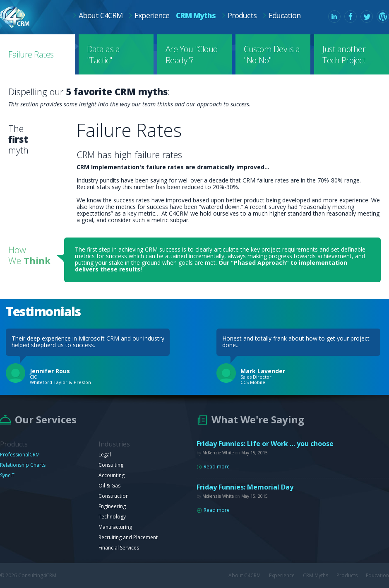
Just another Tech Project (344, 55)
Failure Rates (31, 54)
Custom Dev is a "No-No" (272, 55)
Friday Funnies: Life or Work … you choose (265, 444)
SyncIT (7, 475)
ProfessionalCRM (20, 455)
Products (242, 15)
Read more (217, 467)
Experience (152, 15)
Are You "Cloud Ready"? (192, 55)
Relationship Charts (23, 465)
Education (285, 15)
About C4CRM (101, 15)
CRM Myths (196, 15)
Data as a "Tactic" (103, 55)
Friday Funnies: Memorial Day (245, 487)
